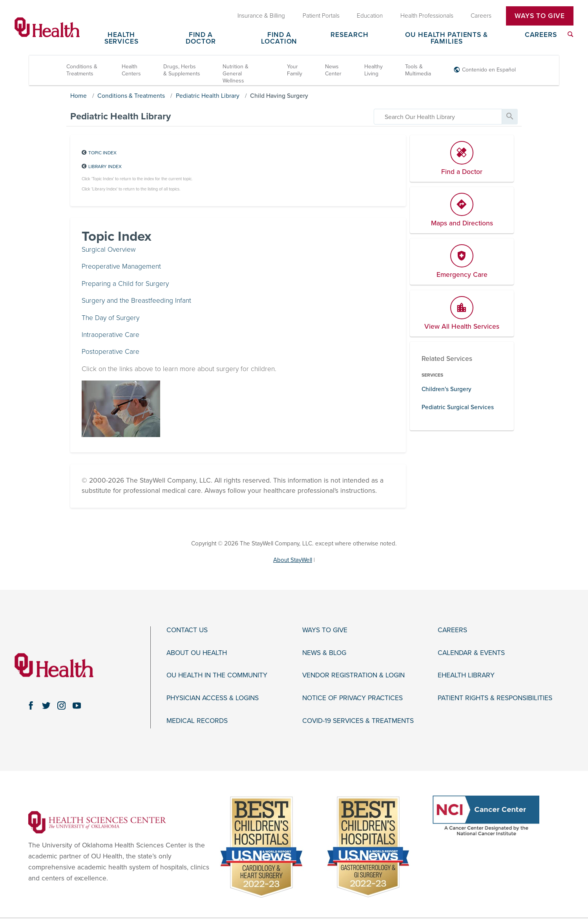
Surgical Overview (109, 250)
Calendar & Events (471, 653)
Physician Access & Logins (213, 698)
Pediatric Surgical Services (458, 407)
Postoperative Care (110, 352)
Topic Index (102, 153)
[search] (438, 117)
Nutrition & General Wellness (236, 74)
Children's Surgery (446, 389)
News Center (333, 70)
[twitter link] (47, 705)
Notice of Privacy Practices (352, 698)
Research (349, 35)
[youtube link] (77, 705)
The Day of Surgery (110, 318)
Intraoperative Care (110, 335)
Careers (541, 35)
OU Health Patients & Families (446, 38)
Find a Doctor (201, 38)
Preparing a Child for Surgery (125, 284)
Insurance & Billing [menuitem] (261, 16)
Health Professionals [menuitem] (427, 16)
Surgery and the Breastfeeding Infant (136, 301)
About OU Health (197, 653)
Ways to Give (325, 630)
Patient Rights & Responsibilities (495, 698)
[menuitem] (571, 34)
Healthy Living (373, 70)
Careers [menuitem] (481, 16)
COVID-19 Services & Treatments (358, 721)
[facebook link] (31, 705)
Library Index (105, 167)
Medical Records (197, 721)
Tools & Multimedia (418, 70)
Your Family (295, 70)
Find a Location (279, 38)
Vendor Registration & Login (353, 675)
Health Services (121, 38)
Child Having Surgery (279, 96)
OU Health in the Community (217, 675)
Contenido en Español (489, 70)
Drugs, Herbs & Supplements (182, 70)
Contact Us (187, 630)
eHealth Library (466, 675)
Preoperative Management (121, 266)
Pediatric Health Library (208, 96)
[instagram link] (61, 705)
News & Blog (324, 653)
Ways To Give (540, 16)
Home (79, 96)
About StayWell (293, 560)
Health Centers (131, 70)
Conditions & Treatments (82, 70)
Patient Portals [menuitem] (321, 16)
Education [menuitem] (370, 16)
